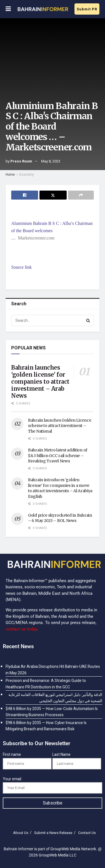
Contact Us (87, 833)
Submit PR (87, 9)
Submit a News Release (53, 833)
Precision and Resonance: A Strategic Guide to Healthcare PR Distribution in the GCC (46, 684)
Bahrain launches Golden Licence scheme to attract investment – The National (60, 426)
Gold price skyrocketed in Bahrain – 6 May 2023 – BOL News (60, 518)
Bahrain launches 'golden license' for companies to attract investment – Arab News (40, 382)
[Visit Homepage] (43, 9)
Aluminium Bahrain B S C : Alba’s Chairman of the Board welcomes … (52, 231)
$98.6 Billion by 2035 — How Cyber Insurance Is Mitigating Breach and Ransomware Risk (46, 726)
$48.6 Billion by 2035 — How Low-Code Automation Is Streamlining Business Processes (52, 712)
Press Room (21, 161)
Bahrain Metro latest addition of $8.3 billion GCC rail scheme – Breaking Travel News (58, 456)
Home (10, 175)
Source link (21, 267)
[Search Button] (88, 320)
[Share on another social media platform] (81, 195)
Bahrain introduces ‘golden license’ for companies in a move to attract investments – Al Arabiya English (60, 488)
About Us (21, 833)
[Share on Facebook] (25, 195)
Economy (27, 175)
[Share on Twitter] (53, 195)
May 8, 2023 (51, 161)
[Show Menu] (8, 9)
